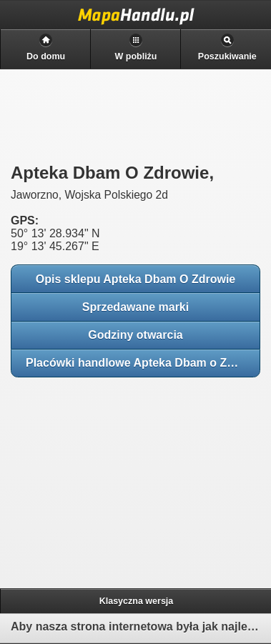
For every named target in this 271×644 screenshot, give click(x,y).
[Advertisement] (114, 478)
